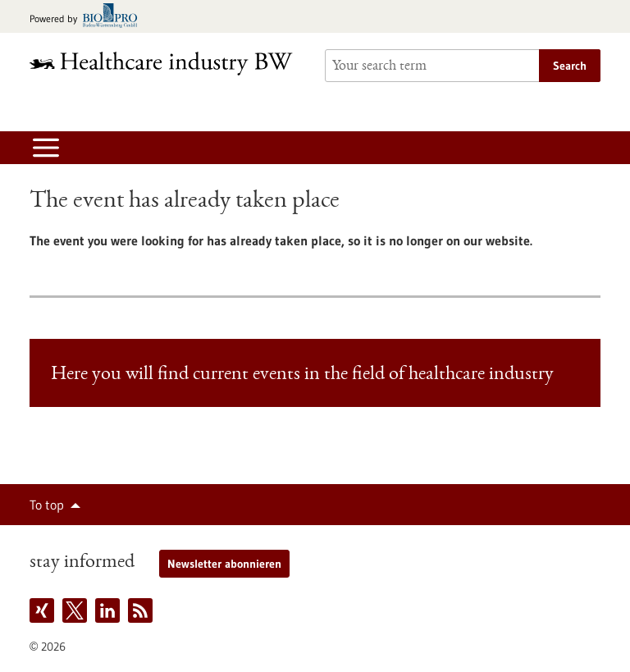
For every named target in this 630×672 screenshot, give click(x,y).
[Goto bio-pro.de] (88, 17)
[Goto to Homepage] (167, 64)
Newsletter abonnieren (224, 564)
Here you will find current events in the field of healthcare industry (302, 375)
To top (47, 505)
